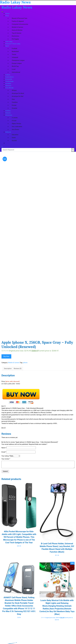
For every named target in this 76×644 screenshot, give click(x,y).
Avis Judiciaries (17, 127)
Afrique (14, 90)
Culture (8, 75)
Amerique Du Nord (18, 93)
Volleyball (15, 57)
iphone (25, 363)
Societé (14, 141)
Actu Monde (9, 88)
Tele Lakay (9, 42)
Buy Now (6, 356)
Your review (6, 459)
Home (7, 14)
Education (15, 135)
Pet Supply (15, 39)
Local (14, 69)
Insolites (8, 83)
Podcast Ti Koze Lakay (13, 44)
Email (4, 452)
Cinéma (8, 111)
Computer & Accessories (20, 24)
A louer (14, 121)
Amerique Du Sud (18, 96)
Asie (13, 99)
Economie (9, 79)
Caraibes (15, 102)
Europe (14, 105)
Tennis (14, 54)
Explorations (10, 77)
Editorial (8, 132)
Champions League (18, 60)
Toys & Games (17, 33)
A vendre (15, 118)
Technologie (9, 81)
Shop (7, 16)
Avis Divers (15, 129)
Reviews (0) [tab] (18, 369)
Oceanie (14, 108)
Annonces (9, 115)
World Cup (15, 66)
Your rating (6, 456)
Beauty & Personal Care (19, 18)
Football (14, 48)
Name (4, 448)
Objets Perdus (16, 124)
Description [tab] (8, 369)
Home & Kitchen (17, 30)
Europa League (17, 63)
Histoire (8, 113)
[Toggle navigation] (2, 12)
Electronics (15, 36)
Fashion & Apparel (18, 21)
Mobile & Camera (17, 27)
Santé (14, 138)
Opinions (8, 86)
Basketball (15, 51)
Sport (7, 46)
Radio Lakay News (17, 7)
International (16, 72)
